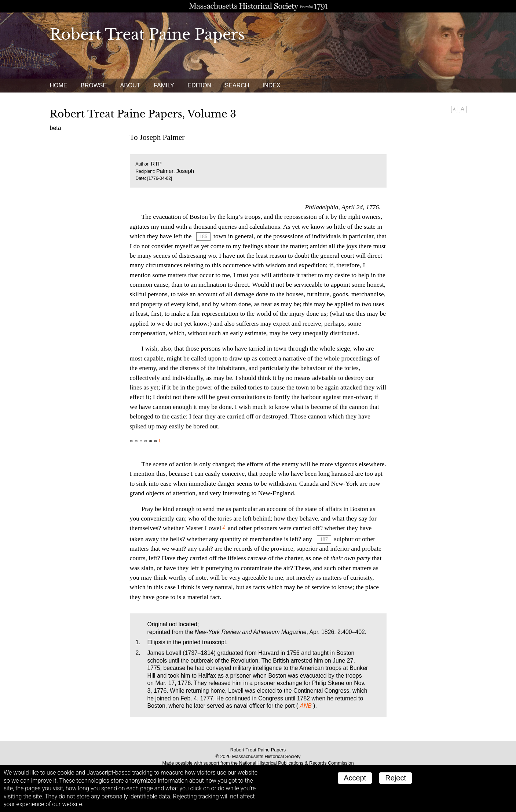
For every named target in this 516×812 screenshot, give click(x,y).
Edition (199, 85)
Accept (355, 778)
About (130, 85)
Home (59, 85)
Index (272, 85)
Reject (396, 778)
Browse (94, 85)
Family (164, 85)
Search (237, 85)
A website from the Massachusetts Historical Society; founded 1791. (258, 6)
